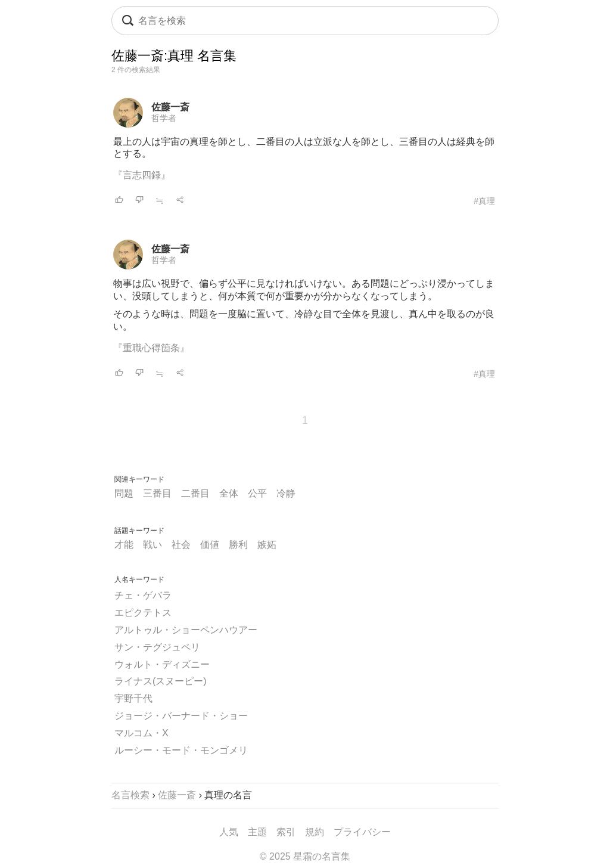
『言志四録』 (142, 175)
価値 (210, 545)
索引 (286, 832)
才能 (124, 545)
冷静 (286, 493)
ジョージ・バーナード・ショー (181, 716)
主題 (257, 832)
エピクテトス (143, 613)
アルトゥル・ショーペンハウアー (186, 630)
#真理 (484, 201)
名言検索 (130, 795)
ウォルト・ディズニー (162, 664)
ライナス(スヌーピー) (161, 681)
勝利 (238, 545)
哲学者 (164, 118)
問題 (124, 493)
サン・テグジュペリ (157, 647)
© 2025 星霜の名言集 (305, 856)
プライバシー (362, 832)
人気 (229, 832)
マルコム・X (141, 733)
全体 (229, 493)
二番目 (195, 493)
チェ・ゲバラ (143, 595)
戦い (152, 545)
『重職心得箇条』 (151, 348)
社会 (181, 545)
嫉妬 (267, 545)
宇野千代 (133, 698)
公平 (257, 493)
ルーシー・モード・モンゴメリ (181, 750)
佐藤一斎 (170, 107)
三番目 (157, 493)
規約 (315, 832)
